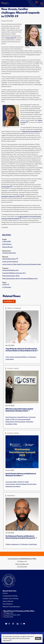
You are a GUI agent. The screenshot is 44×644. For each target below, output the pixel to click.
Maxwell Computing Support (11, 607)
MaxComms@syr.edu (22, 564)
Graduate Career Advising (10, 598)
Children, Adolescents (12, 544)
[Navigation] (36, 3)
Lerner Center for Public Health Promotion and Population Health (22, 264)
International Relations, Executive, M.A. (14, 273)
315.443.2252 (8, 617)
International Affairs (21, 357)
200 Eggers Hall (8, 613)
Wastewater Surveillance (13, 486)
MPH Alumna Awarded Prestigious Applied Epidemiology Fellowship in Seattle (19, 410)
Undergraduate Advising (10, 596)
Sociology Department (9, 253)
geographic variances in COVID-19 (12, 196)
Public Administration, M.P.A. (11, 276)
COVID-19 (6, 284)
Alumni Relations (8, 604)
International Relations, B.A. (11, 270)
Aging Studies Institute (9, 259)
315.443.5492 (22, 567)
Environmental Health (24, 419)
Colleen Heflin (7, 241)
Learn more (6, 640)
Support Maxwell (8, 601)
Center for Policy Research (10, 261)
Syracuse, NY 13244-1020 (12, 615)
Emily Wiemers (7, 244)
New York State (32, 484)
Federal (12, 357)
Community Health (11, 482)
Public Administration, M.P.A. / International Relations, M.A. (20, 278)
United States (10, 359)
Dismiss (38, 638)
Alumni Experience (11, 417)
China (7, 357)
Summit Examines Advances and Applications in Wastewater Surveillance (21, 474)
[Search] (41, 3)
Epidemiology (10, 422)
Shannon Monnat (7, 247)
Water (15, 424)
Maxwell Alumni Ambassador (31, 131)
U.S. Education (7, 287)
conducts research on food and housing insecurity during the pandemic (21, 217)
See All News (9, 301)
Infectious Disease (20, 422)
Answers (5, 593)
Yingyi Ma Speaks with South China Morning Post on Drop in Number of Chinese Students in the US (21, 350)
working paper (6, 187)
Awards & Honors (23, 417)
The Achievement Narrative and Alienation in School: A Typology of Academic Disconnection (20, 537)
